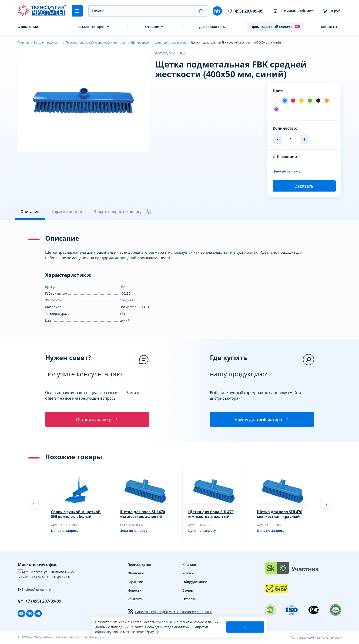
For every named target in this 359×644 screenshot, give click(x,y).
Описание (30, 212)
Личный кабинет (293, 11)
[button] (200, 11)
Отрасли (152, 27)
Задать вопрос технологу (123, 212)
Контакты (329, 27)
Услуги (188, 574)
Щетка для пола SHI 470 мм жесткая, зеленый (142, 515)
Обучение (136, 574)
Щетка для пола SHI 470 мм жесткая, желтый (211, 515)
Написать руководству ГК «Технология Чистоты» (170, 612)
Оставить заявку (97, 419)
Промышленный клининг (275, 27)
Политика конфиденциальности (316, 638)
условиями (168, 622)
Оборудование (195, 582)
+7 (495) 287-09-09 (245, 11)
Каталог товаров (91, 27)
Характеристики (67, 212)
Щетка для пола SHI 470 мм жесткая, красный (280, 515)
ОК (245, 627)
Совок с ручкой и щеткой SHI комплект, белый (76, 515)
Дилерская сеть (212, 27)
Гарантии (135, 582)
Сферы (188, 591)
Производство (139, 565)
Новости (134, 591)
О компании (28, 27)
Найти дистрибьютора (262, 419)
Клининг (189, 565)
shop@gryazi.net (35, 590)
